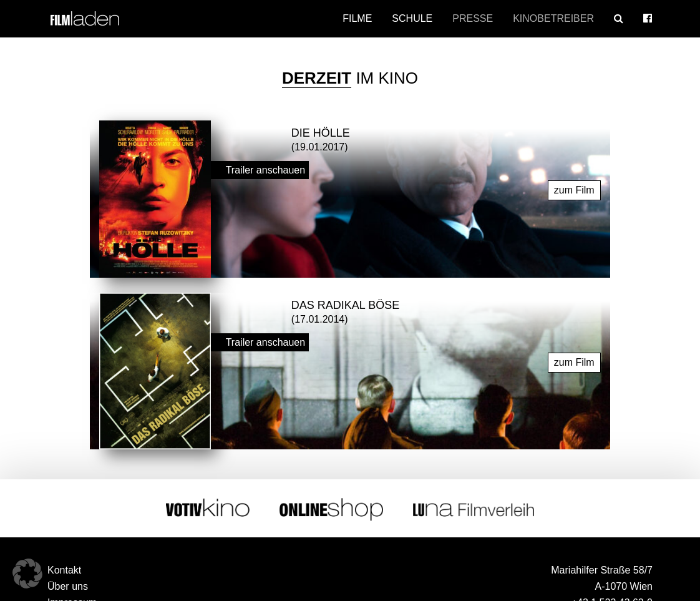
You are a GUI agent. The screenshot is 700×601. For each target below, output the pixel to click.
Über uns (68, 586)
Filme (357, 18)
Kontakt (64, 570)
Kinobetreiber (553, 18)
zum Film (574, 189)
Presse (473, 18)
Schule (412, 18)
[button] (27, 574)
